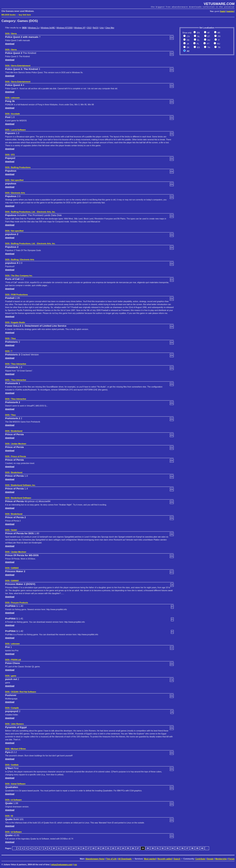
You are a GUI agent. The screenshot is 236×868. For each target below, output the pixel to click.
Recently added (165, 859)
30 (153, 848)
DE (188, 40)
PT (208, 44)
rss (75, 864)
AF (208, 33)
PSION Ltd (16, 660)
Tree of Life (111, 859)
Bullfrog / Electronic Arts (23, 260)
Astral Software (18, 784)
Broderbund (17, 431)
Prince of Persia (19, 456)
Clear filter (110, 28)
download (10, 44)
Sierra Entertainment (21, 66)
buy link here (25, 15)
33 (168, 848)
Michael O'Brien (18, 749)
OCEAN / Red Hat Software (24, 692)
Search (177, 859)
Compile (15, 708)
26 (133, 848)
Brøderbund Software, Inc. (23, 485)
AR (219, 33)
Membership (221, 859)
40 (202, 848)
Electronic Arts (18, 193)
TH (208, 47)
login (223, 11)
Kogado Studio (18, 322)
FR (219, 36)
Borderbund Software (21, 498)
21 (108, 848)
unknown (15, 98)
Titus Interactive (19, 364)
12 (64, 848)
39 (197, 848)
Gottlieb (15, 765)
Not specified (17, 180)
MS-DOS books (9, 15)
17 (88, 848)
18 (93, 848)
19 (98, 848)
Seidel (14, 530)
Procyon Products (20, 603)
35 (177, 848)
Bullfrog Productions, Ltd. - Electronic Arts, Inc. (33, 212)
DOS (24, 28)
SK (188, 47)
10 (54, 848)
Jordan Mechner (19, 444)
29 (148, 848)
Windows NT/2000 (64, 28)
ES (198, 47)
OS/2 (89, 28)
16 (84, 848)
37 (187, 848)
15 (79, 848)
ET (209, 36)
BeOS (96, 28)
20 (103, 848)
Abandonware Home (95, 859)
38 (192, 848)
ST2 (13, 155)
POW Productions (19, 295)
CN (188, 36)
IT (218, 40)
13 (69, 848)
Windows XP (80, 28)
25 (128, 848)
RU (218, 44)
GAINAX (15, 568)
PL (198, 44)
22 (113, 848)
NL (198, 36)
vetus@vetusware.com (62, 864)
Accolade (15, 114)
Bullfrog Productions (21, 167)
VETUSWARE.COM (219, 4)
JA (188, 44)
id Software (16, 800)
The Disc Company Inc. (22, 276)
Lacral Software (18, 130)
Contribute (200, 859)
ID (12, 816)
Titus (13, 338)
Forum (231, 859)
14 (74, 848)
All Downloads (125, 859)
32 (163, 848)
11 (59, 848)
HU (209, 40)
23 (118, 848)
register (230, 11)
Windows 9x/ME (48, 28)
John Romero (17, 724)
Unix (102, 28)
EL (198, 40)
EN (198, 33)
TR (219, 47)
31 (158, 848)
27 (138, 848)
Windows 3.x (34, 28)
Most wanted (150, 859)
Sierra (14, 34)
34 (173, 848)
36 (182, 848)
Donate (210, 859)
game (14, 676)
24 (123, 848)
